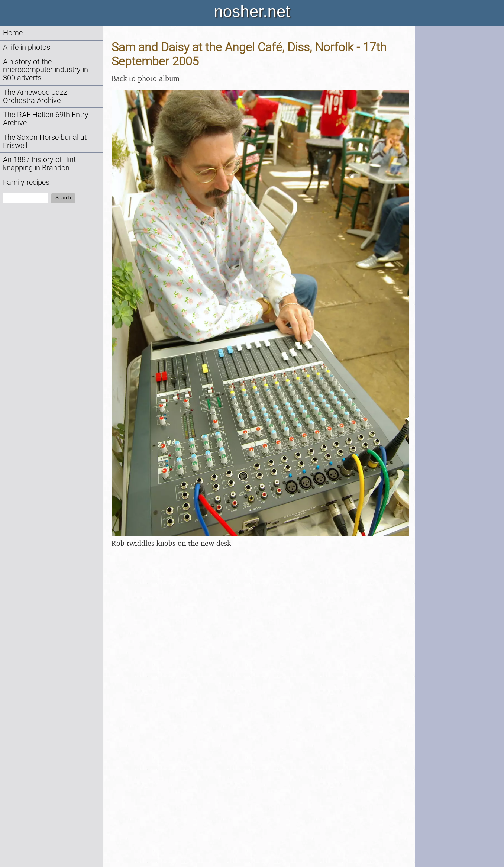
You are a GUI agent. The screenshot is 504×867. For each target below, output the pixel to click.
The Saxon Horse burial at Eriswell (45, 141)
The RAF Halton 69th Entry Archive (46, 119)
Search (63, 198)
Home (13, 33)
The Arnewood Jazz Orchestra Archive (35, 96)
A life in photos (27, 47)
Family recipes (26, 182)
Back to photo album (146, 78)
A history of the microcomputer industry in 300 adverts (46, 70)
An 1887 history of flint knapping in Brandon (39, 164)
